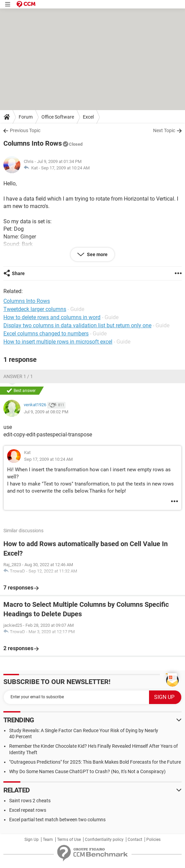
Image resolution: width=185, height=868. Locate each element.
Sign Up (32, 840)
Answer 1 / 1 (18, 376)
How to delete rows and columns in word (52, 317)
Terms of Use (69, 840)
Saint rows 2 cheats (30, 801)
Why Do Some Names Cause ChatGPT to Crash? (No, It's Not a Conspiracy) (87, 771)
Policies (153, 840)
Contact (135, 840)
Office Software (58, 117)
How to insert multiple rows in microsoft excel (58, 342)
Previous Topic (25, 130)
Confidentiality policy (104, 840)
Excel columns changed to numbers (46, 334)
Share (18, 273)
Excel (88, 117)
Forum (26, 117)
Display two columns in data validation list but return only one (77, 325)
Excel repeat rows (28, 810)
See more (97, 254)
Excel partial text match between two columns (57, 820)
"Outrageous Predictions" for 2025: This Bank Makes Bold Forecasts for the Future (95, 762)
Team (48, 840)
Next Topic (164, 130)
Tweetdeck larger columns (35, 309)
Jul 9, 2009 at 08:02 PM (46, 412)
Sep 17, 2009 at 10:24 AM (65, 168)
